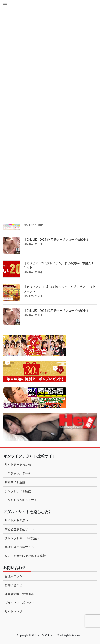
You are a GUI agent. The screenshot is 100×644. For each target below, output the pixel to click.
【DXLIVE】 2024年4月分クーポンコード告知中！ (56, 239)
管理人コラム (13, 576)
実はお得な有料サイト (19, 547)
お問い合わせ (13, 585)
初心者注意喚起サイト (19, 529)
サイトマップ (13, 611)
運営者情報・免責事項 (19, 594)
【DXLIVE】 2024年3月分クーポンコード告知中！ (56, 310)
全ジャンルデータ (19, 473)
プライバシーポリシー (19, 603)
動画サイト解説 (15, 482)
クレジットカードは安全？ (22, 538)
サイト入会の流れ (16, 520)
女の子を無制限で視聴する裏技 (25, 556)
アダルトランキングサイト (22, 500)
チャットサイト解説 (18, 491)
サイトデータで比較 (18, 464)
